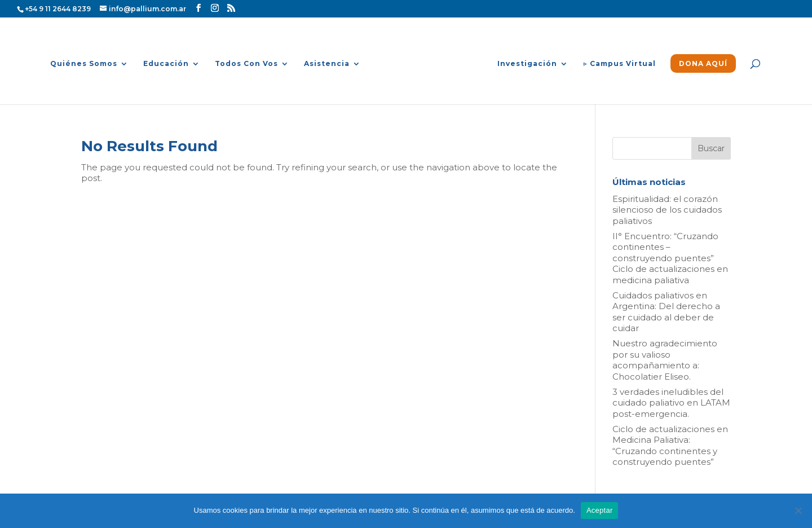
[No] (798, 511)
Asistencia (327, 64)
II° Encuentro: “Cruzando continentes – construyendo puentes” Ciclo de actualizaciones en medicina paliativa (670, 258)
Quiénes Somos (84, 64)
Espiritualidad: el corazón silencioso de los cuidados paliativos (667, 210)
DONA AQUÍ (703, 64)
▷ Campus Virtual (619, 64)
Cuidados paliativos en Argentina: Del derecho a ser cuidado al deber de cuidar (666, 312)
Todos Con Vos (246, 64)
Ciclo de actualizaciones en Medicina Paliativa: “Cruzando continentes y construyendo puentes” (670, 446)
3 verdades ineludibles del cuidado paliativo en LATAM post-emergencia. (671, 403)
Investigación (527, 64)
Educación (166, 64)
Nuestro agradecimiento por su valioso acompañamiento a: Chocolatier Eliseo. (665, 360)
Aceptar (600, 510)
